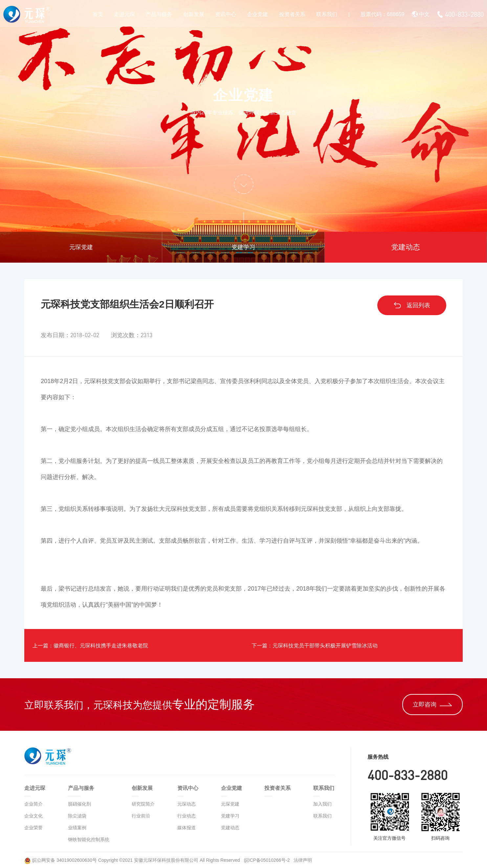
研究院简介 (143, 804)
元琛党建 (81, 247)
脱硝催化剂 (79, 804)
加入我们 (322, 804)
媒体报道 (187, 828)
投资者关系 (292, 14)
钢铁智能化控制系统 (89, 839)
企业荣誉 (33, 828)
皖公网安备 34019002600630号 (61, 860)
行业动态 (187, 816)
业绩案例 (77, 828)
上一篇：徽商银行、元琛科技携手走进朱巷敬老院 (101, 645)
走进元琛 (124, 14)
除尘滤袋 (77, 816)
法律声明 (303, 860)
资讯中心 (226, 14)
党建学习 (243, 247)
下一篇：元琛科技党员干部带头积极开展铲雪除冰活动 (326, 645)
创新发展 (194, 14)
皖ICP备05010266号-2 (268, 860)
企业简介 (33, 804)
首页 (98, 14)
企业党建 (257, 14)
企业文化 (33, 816)
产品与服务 (159, 14)
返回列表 (412, 305)
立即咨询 (432, 705)
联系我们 (327, 14)
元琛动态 (187, 804)
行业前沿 (141, 816)
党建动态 (406, 247)
